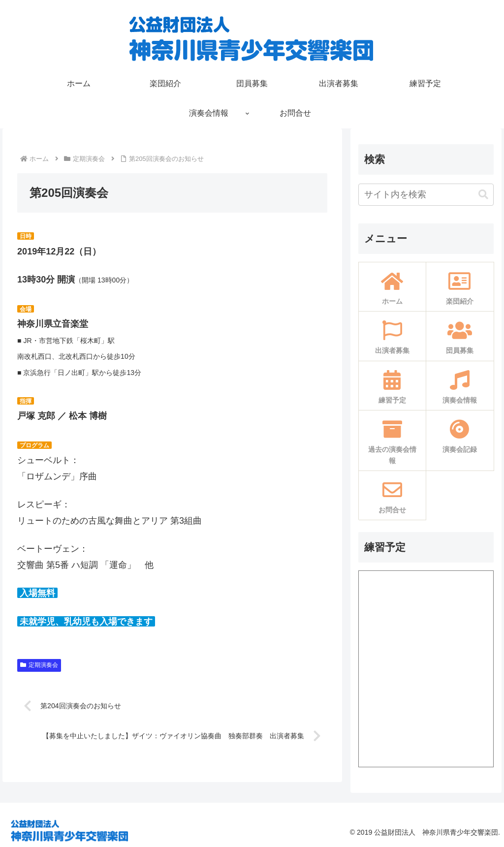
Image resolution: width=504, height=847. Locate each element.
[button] (483, 195)
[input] (426, 195)
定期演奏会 (39, 665)
